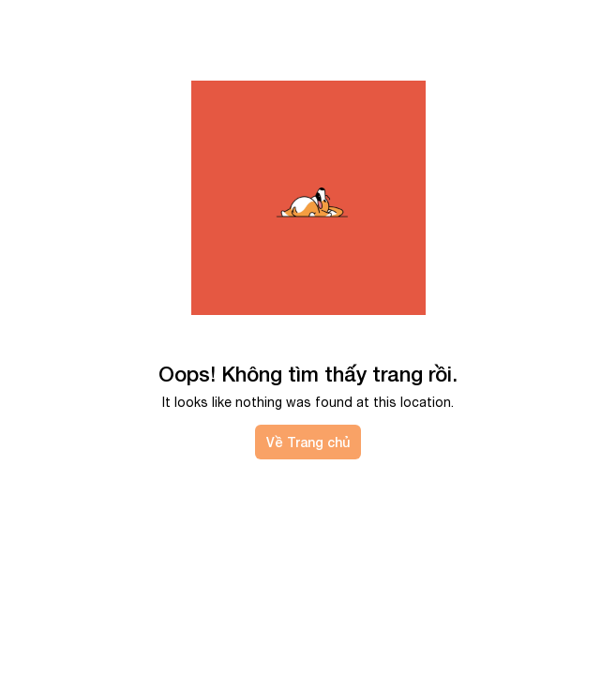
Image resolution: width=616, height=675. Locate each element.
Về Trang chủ (308, 442)
